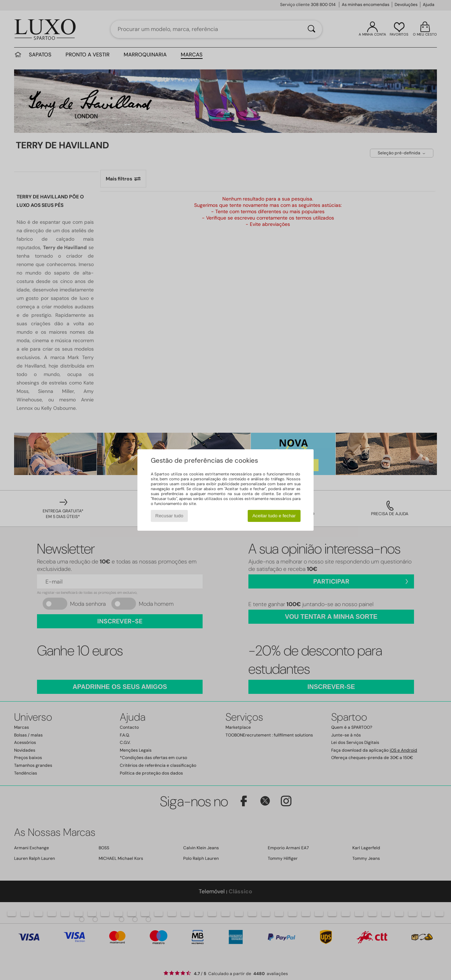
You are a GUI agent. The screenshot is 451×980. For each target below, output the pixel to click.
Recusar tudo (169, 516)
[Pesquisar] (311, 29)
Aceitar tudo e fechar (274, 516)
